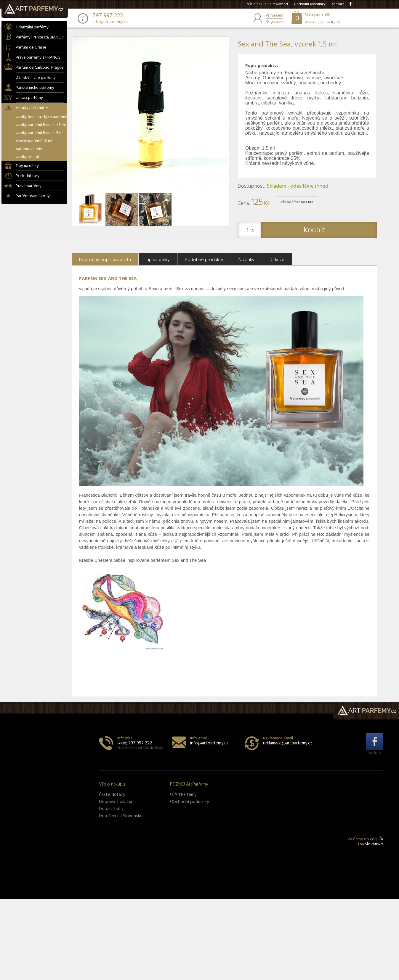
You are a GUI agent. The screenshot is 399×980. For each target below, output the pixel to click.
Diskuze (277, 260)
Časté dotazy (112, 795)
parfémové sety (29, 149)
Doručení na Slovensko (121, 816)
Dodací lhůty (111, 809)
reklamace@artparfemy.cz (288, 743)
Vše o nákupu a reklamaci (267, 4)
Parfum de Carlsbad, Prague (40, 68)
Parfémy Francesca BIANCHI (40, 37)
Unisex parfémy (29, 98)
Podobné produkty (204, 260)
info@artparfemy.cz (110, 22)
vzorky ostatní (27, 157)
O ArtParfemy (183, 795)
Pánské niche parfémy (35, 88)
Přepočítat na (297, 202)
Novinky (246, 260)
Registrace (275, 21)
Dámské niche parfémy (36, 78)
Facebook (374, 753)
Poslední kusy (28, 176)
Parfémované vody (33, 196)
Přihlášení (274, 16)
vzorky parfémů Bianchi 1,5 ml (41, 125)
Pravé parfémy (29, 186)
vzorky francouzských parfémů (41, 117)
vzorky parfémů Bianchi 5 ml (40, 133)
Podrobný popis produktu (105, 260)
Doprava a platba (116, 802)
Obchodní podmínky (310, 4)
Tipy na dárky (27, 166)
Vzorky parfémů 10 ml (34, 141)
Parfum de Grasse (31, 48)
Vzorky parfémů (32, 108)
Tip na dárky (158, 260)
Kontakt (338, 4)
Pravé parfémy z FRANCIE (38, 58)
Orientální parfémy (32, 27)
